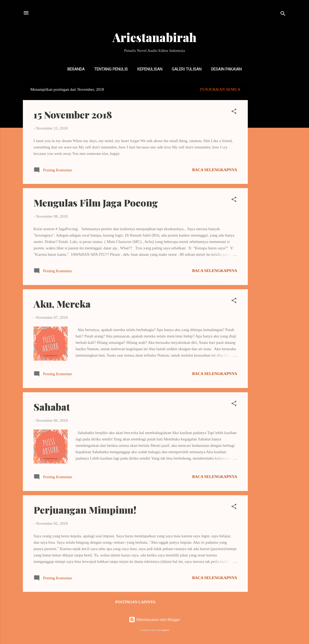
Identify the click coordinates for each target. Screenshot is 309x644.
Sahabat (52, 407)
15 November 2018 (73, 114)
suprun (165, 630)
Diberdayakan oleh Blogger (155, 620)
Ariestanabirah (154, 37)
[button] (234, 112)
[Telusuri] (283, 15)
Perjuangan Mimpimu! (85, 510)
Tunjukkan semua (220, 89)
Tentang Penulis (111, 69)
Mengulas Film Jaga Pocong (96, 203)
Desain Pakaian (226, 69)
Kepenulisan (150, 69)
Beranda (76, 69)
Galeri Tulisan (187, 69)
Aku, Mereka (62, 304)
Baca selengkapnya (215, 170)
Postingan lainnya (135, 602)
